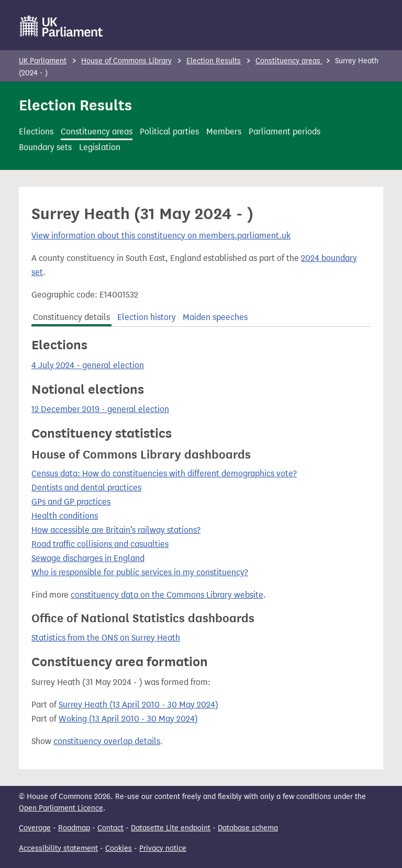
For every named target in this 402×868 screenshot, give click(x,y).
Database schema (248, 828)
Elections (36, 132)
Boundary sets (45, 147)
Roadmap (74, 828)
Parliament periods (284, 132)
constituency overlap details (107, 741)
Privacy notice (163, 848)
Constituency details (71, 317)
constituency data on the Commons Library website (167, 595)
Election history (147, 317)
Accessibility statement (58, 848)
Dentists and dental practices (86, 488)
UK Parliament (43, 61)
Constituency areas (289, 61)
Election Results (214, 61)
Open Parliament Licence (61, 808)
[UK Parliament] (62, 26)
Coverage (35, 828)
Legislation (100, 147)
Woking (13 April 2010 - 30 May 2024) (128, 719)
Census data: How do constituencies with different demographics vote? (164, 473)
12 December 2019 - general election (100, 409)
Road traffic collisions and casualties (100, 544)
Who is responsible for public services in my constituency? (140, 572)
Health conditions (65, 516)
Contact (110, 828)
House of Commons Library (126, 61)
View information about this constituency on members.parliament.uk (161, 236)
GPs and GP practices (71, 502)
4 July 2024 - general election (88, 365)
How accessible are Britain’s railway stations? (116, 530)
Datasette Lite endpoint (171, 828)
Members (224, 132)
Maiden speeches (215, 317)
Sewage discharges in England (88, 558)
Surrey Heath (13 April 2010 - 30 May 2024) (138, 705)
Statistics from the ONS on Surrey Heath (106, 638)
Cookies (119, 848)
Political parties (169, 132)
